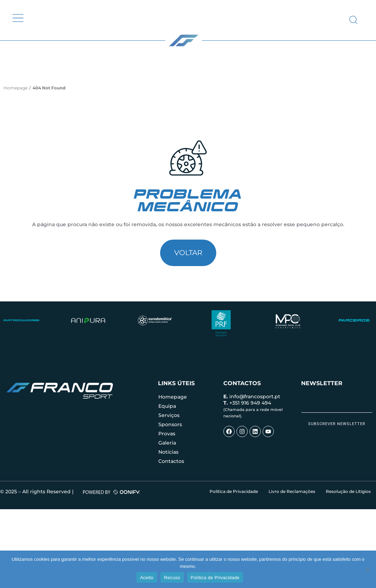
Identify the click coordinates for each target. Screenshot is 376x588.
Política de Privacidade (215, 578)
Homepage (16, 88)
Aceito (147, 578)
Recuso (172, 578)
